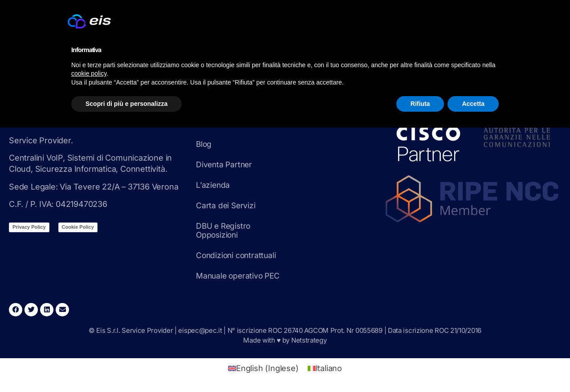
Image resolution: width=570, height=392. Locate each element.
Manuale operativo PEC (240, 276)
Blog (204, 144)
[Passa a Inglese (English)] (263, 368)
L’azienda (213, 185)
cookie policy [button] (89, 73)
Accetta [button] (473, 104)
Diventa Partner (225, 164)
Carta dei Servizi (226, 205)
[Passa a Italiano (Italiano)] (325, 368)
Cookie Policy (78, 227)
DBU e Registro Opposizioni (224, 230)
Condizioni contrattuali (237, 255)
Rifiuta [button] (420, 104)
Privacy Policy (29, 227)
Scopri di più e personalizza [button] (126, 104)
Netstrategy (309, 340)
